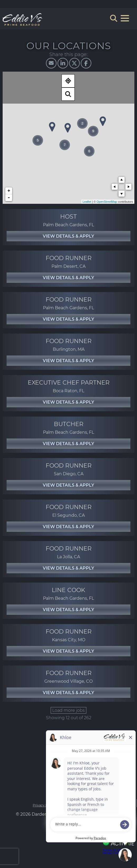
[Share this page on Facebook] (86, 63)
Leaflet (87, 202)
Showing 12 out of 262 (69, 718)
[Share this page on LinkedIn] (63, 63)
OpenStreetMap (107, 202)
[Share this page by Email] (51, 63)
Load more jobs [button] (68, 710)
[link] (68, 227)
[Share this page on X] (74, 63)
